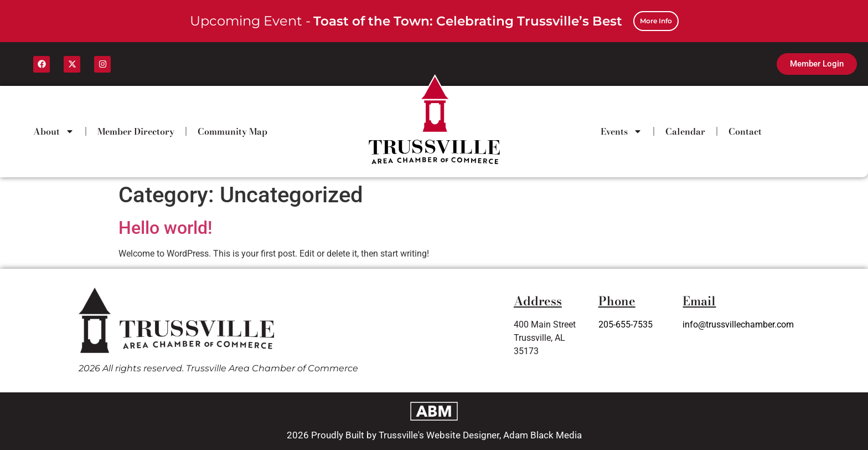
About (54, 131)
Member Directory (136, 131)
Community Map (232, 131)
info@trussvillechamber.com (738, 324)
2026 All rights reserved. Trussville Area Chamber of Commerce (218, 368)
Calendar (685, 131)
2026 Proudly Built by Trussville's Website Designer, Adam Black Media (434, 435)
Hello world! (165, 228)
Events (621, 131)
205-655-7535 (626, 324)
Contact (745, 131)
